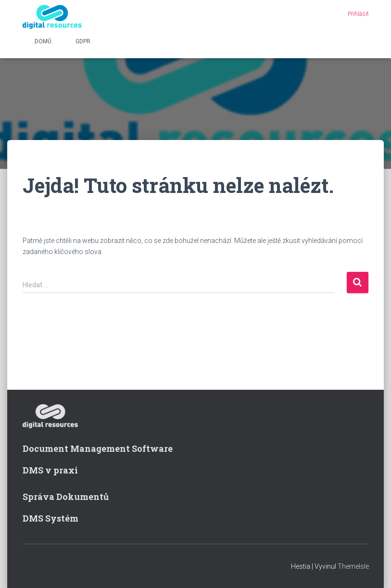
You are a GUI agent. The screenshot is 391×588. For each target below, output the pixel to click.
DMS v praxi (50, 470)
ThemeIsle (353, 566)
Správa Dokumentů (66, 497)
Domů (43, 41)
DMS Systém (50, 518)
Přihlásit (358, 14)
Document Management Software (98, 448)
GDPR (83, 41)
